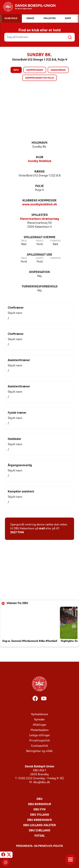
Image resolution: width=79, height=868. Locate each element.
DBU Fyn (39, 810)
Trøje (24, 241)
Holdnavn (39, 143)
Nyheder (39, 720)
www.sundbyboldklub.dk (40, 205)
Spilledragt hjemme (40, 237)
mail (42, 529)
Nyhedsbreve (39, 714)
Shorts (40, 241)
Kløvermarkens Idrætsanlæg (40, 219)
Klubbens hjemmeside (39, 201)
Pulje (39, 186)
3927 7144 (17, 533)
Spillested (40, 215)
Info (16, 70)
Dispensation (39, 272)
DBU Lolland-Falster (39, 825)
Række (40, 172)
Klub (40, 157)
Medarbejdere (40, 730)
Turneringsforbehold (40, 287)
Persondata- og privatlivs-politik (39, 846)
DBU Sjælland (39, 831)
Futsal (40, 836)
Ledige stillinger (40, 735)
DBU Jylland (40, 815)
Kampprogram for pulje (39, 78)
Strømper (55, 241)
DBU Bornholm (39, 804)
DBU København (39, 820)
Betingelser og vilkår (39, 751)
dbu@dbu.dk (42, 782)
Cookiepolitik (39, 746)
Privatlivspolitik (40, 741)
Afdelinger (40, 725)
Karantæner (58, 70)
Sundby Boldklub (40, 161)
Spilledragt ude (39, 255)
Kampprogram (35, 70)
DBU (39, 799)
